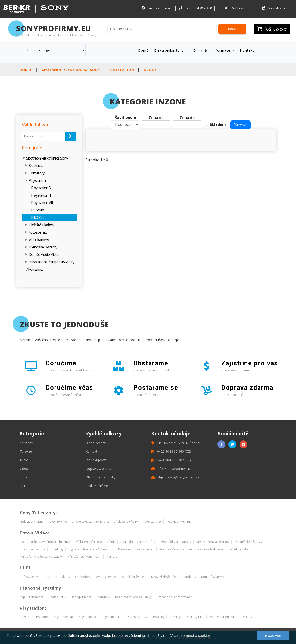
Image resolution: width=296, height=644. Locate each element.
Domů (144, 50)
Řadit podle (125, 117)
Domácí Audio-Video (44, 254)
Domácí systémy (213, 577)
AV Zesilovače (106, 577)
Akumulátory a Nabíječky (138, 542)
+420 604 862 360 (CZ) (171, 451)
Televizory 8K (152, 521)
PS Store (38, 210)
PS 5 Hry (159, 617)
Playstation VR (42, 203)
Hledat (232, 29)
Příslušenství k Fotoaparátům (95, 542)
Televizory (37, 173)
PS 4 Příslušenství (222, 617)
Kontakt (247, 50)
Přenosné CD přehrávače (174, 597)
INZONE (150, 70)
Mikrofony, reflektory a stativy (42, 556)
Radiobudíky (57, 597)
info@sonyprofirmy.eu (171, 469)
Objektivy (57, 549)
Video (24, 469)
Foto (23, 477)
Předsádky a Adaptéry (176, 542)
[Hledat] (162, 29)
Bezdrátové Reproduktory (133, 597)
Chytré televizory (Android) (90, 521)
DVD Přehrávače (132, 577)
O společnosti (96, 443)
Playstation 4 (41, 195)
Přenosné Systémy (43, 247)
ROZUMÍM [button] (273, 636)
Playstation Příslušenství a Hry (51, 262)
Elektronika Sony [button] (170, 50)
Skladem (218, 124)
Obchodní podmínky (100, 477)
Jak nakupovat (156, 8)
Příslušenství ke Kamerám (136, 549)
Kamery (112, 556)
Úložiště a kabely (41, 225)
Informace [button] (222, 50)
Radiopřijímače (81, 597)
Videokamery (39, 240)
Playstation (121, 70)
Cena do (187, 118)
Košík (272, 29)
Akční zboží (35, 269)
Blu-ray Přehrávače (162, 577)
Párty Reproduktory (57, 577)
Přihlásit (234, 8)
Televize (26, 451)
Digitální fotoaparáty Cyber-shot (91, 549)
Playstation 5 (41, 188)
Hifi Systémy (29, 577)
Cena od (156, 118)
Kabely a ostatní (240, 549)
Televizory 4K (57, 521)
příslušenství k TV (126, 521)
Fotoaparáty (38, 232)
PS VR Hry (245, 617)
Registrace (274, 8)
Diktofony (103, 597)
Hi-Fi (23, 486)
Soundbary (188, 577)
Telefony (26, 443)
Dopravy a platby (98, 469)
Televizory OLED (32, 521)
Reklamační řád (97, 486)
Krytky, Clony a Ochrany (213, 542)
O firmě (200, 50)
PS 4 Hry (175, 617)
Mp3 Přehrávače (32, 597)
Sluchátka (36, 166)
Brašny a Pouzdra (33, 549)
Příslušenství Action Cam (85, 556)
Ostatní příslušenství (249, 542)
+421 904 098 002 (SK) (171, 460)
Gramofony (83, 577)
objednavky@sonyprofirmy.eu (176, 477)
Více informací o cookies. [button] (191, 636)
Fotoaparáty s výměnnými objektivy (45, 542)
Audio (24, 460)
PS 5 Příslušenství (136, 617)
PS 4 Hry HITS (195, 617)
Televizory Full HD (179, 521)
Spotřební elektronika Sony (71, 70)
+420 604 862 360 (195, 8)
